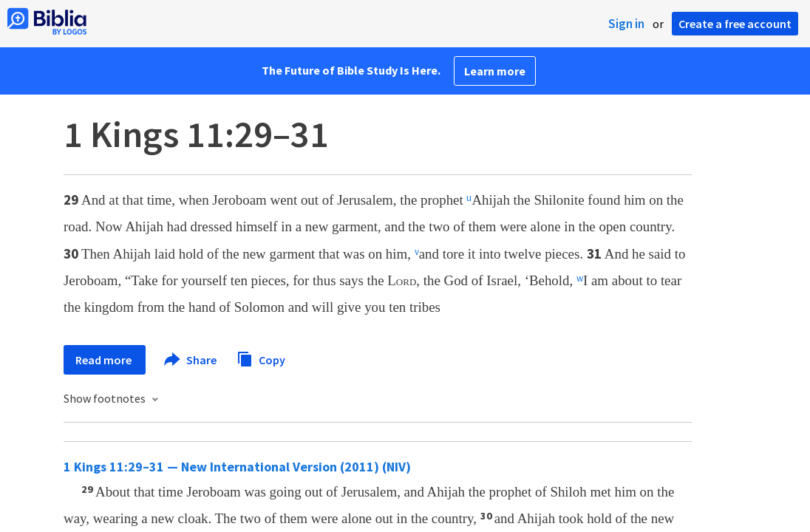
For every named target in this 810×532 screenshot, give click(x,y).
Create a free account (735, 24)
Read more (105, 360)
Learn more (495, 71)
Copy (261, 358)
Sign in (626, 24)
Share (191, 360)
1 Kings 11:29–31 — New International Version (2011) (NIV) (237, 467)
